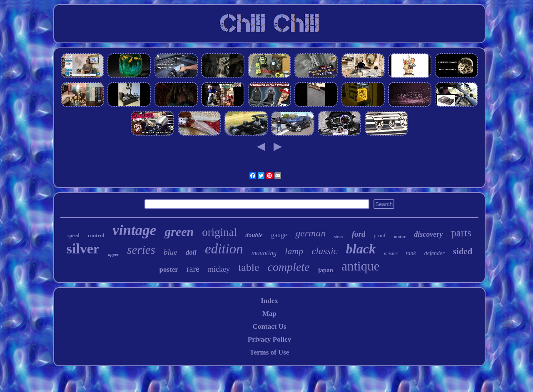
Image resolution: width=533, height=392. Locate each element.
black (361, 249)
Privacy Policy (269, 339)
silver (83, 249)
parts (461, 233)
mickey (219, 269)
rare (193, 269)
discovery (428, 234)
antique (360, 266)
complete (288, 267)
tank (411, 253)
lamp (294, 251)
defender (435, 253)
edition (224, 249)
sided (463, 251)
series (141, 250)
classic (325, 251)
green (179, 232)
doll (191, 252)
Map (269, 314)
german (310, 233)
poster (169, 269)
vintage (134, 230)
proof (379, 235)
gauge (279, 235)
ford (359, 234)
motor (400, 236)
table (249, 267)
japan (326, 270)
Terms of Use (270, 352)
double (254, 235)
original (219, 232)
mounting (264, 253)
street (339, 237)
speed (73, 236)
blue (171, 252)
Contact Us (270, 326)
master (391, 253)
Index (269, 301)
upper (113, 254)
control (96, 235)
